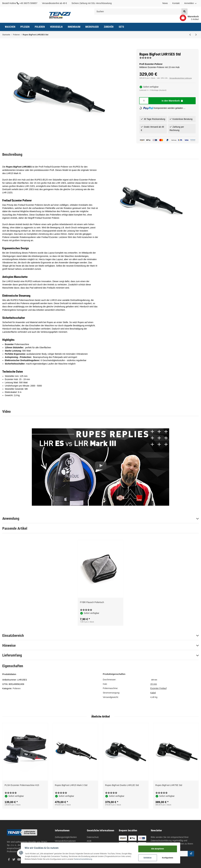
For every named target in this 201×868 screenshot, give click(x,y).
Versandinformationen (65, 841)
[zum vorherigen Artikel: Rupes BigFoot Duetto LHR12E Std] (190, 35)
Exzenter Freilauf (158, 688)
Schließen (153, 857)
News (165, 3)
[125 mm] (154, 680)
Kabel (153, 693)
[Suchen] (138, 12)
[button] (190, 3)
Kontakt (176, 3)
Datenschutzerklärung (161, 840)
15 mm (154, 684)
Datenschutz (93, 837)
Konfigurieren (173, 857)
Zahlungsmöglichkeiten (66, 837)
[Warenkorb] (188, 18)
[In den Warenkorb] (172, 101)
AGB (89, 841)
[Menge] (144, 101)
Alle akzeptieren (163, 848)
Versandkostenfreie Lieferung (181, 78)
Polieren (17, 688)
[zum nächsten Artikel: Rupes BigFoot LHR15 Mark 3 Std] (196, 35)
